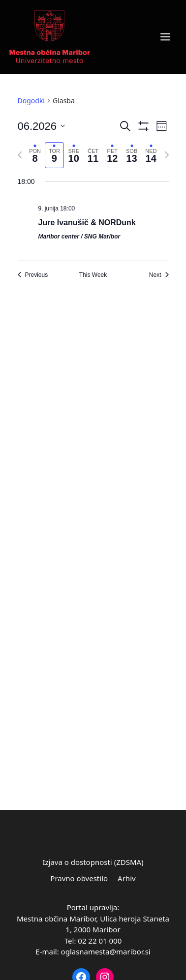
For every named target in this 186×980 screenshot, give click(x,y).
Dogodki (31, 101)
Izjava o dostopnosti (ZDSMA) (93, 862)
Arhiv (127, 878)
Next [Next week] (159, 275)
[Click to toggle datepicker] (42, 126)
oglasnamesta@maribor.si (106, 951)
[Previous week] (20, 155)
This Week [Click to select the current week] (93, 275)
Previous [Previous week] (33, 275)
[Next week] (167, 155)
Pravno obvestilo (79, 878)
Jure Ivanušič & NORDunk (87, 223)
